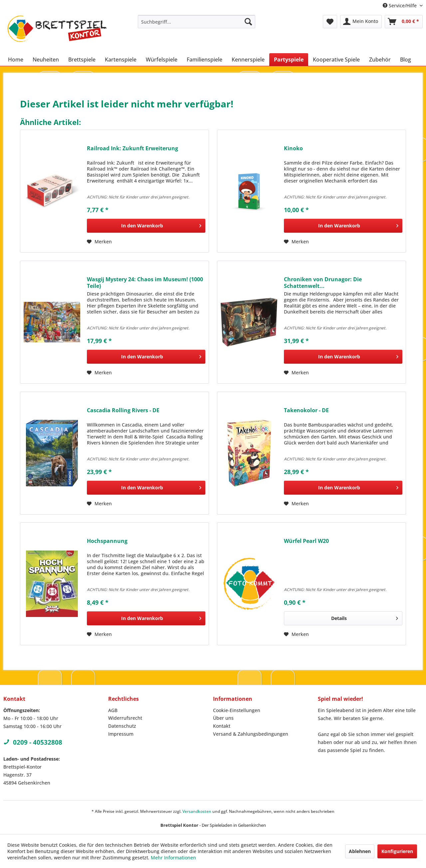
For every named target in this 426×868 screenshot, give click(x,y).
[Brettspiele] (82, 60)
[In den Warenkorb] (146, 226)
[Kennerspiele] (248, 60)
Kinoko (293, 148)
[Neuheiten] (46, 60)
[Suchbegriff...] (197, 22)
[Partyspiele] (289, 60)
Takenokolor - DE (306, 410)
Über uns (223, 718)
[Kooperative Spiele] (336, 60)
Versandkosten (197, 811)
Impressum (121, 734)
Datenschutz (122, 726)
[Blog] (406, 60)
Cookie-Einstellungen (237, 710)
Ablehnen (360, 851)
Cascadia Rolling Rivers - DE (123, 410)
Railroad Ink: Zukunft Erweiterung (132, 148)
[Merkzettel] (330, 22)
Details (365, 617)
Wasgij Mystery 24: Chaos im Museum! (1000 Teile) (145, 283)
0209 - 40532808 (33, 742)
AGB (113, 710)
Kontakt (222, 726)
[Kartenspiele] (121, 60)
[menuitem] (197, 22)
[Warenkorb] (404, 22)
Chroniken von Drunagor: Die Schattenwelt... (323, 283)
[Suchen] (248, 22)
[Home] (16, 60)
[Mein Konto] (361, 22)
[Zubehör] (380, 60)
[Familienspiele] (205, 60)
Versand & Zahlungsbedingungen (251, 734)
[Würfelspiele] (162, 60)
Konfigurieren (397, 851)
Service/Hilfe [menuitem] (400, 5)
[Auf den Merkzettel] (99, 242)
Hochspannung (107, 541)
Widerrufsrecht (125, 718)
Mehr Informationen (173, 858)
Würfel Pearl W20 (306, 541)
